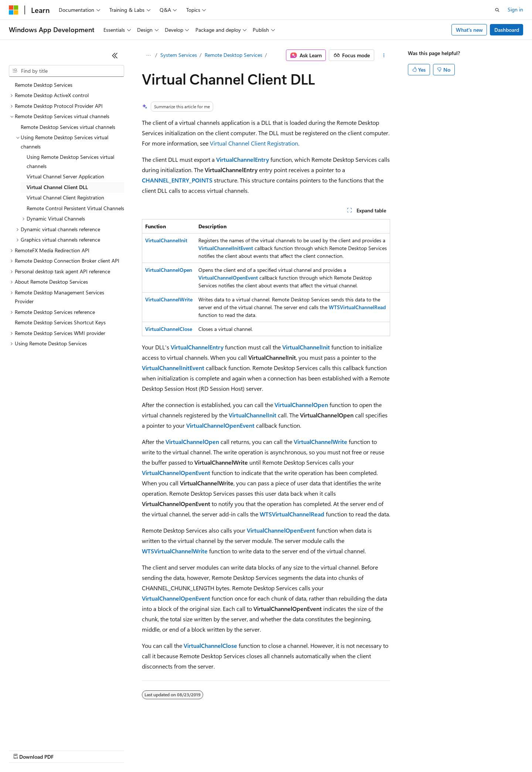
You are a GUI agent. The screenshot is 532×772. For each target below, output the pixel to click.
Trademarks (306, 750)
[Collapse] (115, 55)
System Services (179, 55)
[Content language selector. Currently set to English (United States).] (43, 732)
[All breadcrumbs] (148, 55)
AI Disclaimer (24, 750)
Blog (101, 750)
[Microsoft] (14, 10)
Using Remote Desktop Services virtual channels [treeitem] (70, 161)
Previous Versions (67, 750)
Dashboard (507, 30)
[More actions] (384, 55)
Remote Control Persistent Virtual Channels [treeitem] (75, 208)
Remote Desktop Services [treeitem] (44, 85)
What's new (469, 30)
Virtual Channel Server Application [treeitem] (65, 176)
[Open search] (497, 10)
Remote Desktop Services (233, 55)
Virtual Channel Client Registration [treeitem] (65, 197)
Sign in (515, 9)
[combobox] (66, 71)
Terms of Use (270, 750)
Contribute (132, 750)
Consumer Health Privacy (212, 750)
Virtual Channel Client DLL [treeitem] (57, 187)
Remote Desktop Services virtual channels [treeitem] (68, 127)
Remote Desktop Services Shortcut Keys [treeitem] (60, 322)
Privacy (161, 750)
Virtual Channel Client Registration (254, 143)
